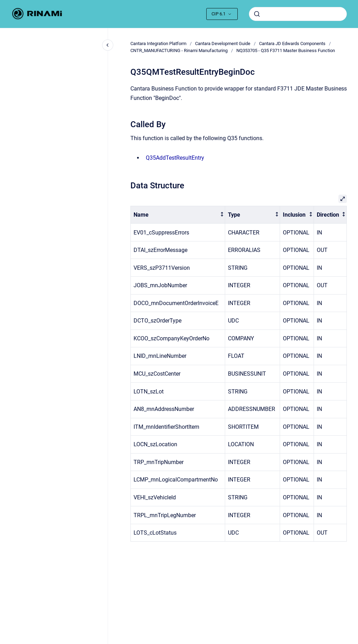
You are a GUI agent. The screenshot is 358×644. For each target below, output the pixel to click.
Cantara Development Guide (223, 44)
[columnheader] (178, 215)
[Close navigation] (108, 45)
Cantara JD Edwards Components (292, 44)
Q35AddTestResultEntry (175, 158)
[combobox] (298, 14)
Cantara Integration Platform (158, 44)
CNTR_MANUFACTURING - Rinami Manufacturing (179, 50)
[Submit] (257, 14)
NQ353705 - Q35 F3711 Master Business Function (286, 50)
